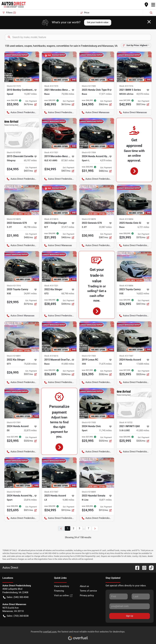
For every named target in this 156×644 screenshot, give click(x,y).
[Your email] (130, 606)
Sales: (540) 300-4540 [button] (16, 597)
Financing (59, 591)
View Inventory (62, 586)
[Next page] (95, 528)
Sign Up (130, 616)
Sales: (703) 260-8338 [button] (16, 616)
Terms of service (88, 591)
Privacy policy (87, 595)
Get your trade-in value (98, 22)
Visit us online (63, 596)
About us (84, 586)
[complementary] (147, 635)
